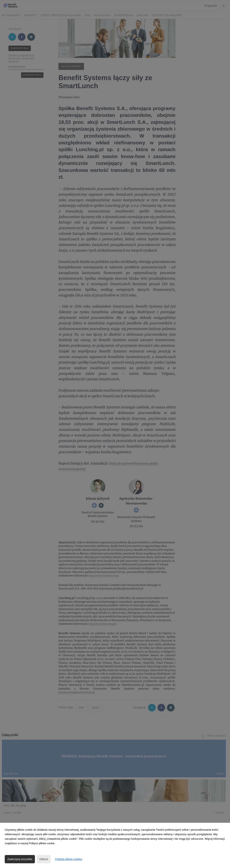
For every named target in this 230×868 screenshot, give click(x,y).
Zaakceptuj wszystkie (20, 859)
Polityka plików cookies (69, 859)
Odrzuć (44, 859)
